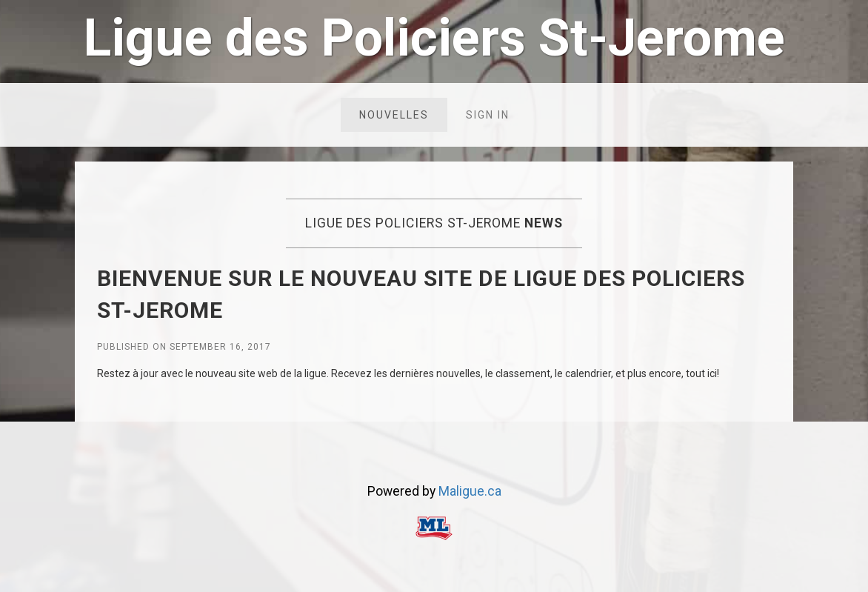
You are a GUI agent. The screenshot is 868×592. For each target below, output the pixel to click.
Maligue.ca (470, 491)
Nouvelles (394, 115)
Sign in (488, 115)
